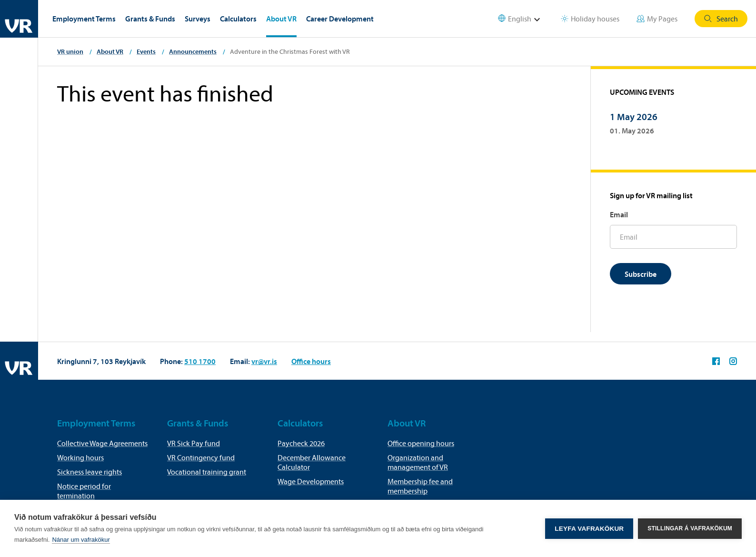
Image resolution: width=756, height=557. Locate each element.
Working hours (80, 457)
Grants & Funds (150, 19)
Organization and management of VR (418, 462)
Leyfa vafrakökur (589, 529)
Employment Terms (84, 19)
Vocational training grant (207, 472)
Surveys (198, 19)
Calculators (238, 19)
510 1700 (200, 361)
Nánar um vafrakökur (81, 540)
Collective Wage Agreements (102, 443)
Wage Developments (311, 481)
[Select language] (525, 19)
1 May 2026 (634, 116)
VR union (70, 51)
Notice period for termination (84, 491)
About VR (281, 19)
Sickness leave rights (90, 472)
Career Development (340, 19)
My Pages (657, 19)
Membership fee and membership (420, 486)
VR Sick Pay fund (194, 443)
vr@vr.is (264, 361)
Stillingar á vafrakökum (690, 528)
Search (721, 19)
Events (146, 51)
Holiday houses (590, 19)
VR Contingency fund (201, 457)
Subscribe (641, 274)
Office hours (311, 361)
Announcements (193, 51)
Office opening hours (421, 443)
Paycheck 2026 (301, 443)
